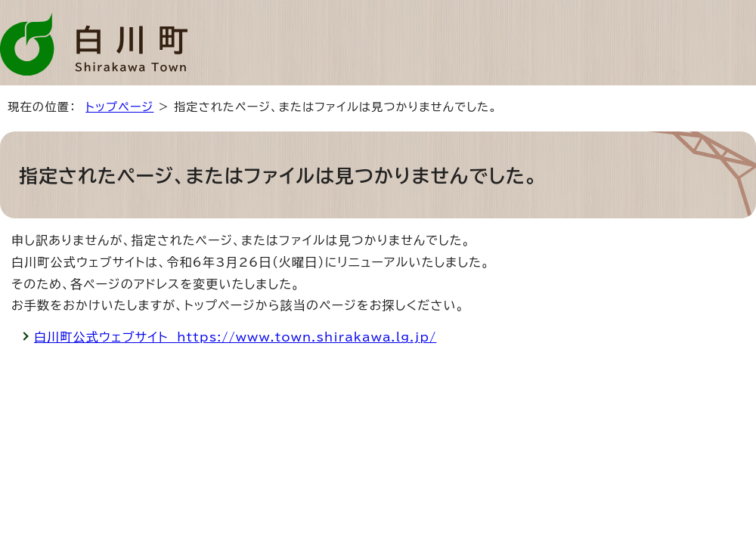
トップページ (119, 107)
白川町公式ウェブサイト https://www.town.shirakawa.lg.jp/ (235, 337)
